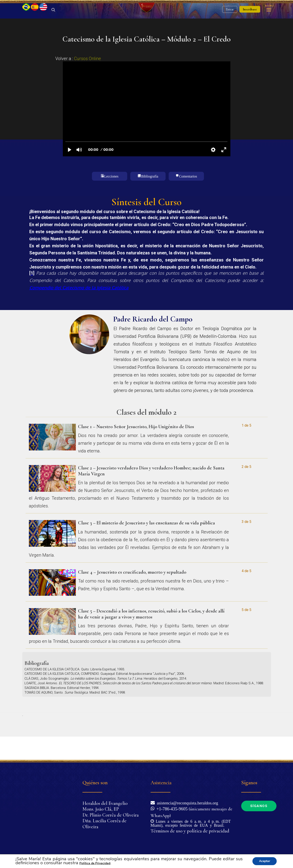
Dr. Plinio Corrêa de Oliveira (111, 815)
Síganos (259, 806)
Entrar (230, 21)
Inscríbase (250, 21)
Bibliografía (150, 199)
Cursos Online (88, 82)
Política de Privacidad (95, 863)
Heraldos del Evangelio (105, 803)
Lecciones (111, 199)
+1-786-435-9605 (171, 808)
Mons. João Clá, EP (101, 809)
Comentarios (188, 199)
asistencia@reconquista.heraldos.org (187, 803)
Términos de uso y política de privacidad (190, 831)
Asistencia (161, 783)
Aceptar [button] (265, 861)
